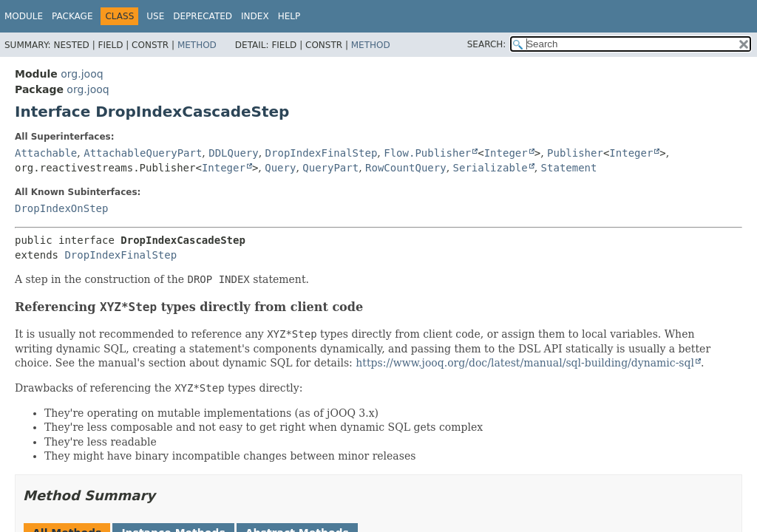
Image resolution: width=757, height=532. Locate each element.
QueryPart (330, 168)
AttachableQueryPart (143, 153)
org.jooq (82, 74)
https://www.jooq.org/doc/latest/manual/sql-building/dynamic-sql (525, 363)
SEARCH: (487, 44)
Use (155, 16)
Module (24, 16)
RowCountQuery (406, 168)
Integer (506, 153)
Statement (569, 168)
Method (197, 45)
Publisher (575, 153)
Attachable (46, 153)
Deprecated (203, 16)
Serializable (490, 168)
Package (72, 16)
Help (289, 16)
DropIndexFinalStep (322, 153)
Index (255, 16)
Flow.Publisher (427, 153)
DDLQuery (233, 153)
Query (280, 168)
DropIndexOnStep (61, 208)
